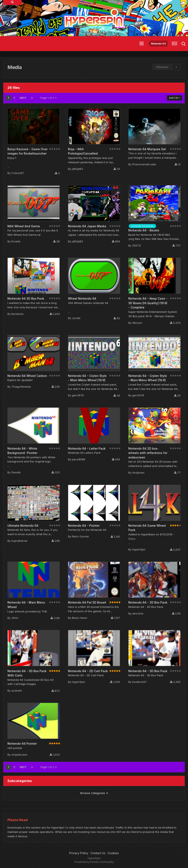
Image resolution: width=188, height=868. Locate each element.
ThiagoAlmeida (21, 387)
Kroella (16, 241)
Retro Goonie (80, 536)
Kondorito (17, 314)
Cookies (113, 853)
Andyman (138, 473)
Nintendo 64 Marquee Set (147, 149)
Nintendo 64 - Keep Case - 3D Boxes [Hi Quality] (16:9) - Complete (148, 303)
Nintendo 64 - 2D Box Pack (148, 602)
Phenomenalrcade (144, 164)
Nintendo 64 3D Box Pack (26, 298)
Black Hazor (80, 618)
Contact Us (98, 853)
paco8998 (79, 459)
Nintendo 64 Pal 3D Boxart (87, 602)
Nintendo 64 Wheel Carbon (27, 376)
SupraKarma (19, 541)
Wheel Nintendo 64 (82, 298)
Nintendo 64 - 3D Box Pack (148, 671)
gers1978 (78, 395)
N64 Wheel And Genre (24, 226)
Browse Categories (94, 793)
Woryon (137, 323)
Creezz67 (18, 173)
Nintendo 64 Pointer (22, 744)
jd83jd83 (77, 169)
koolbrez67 (139, 682)
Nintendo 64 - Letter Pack (87, 448)
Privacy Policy (79, 853)
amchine (138, 613)
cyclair (76, 318)
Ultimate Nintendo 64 (23, 526)
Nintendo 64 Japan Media (87, 226)
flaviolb (16, 472)
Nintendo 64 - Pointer (84, 526)
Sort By (175, 98)
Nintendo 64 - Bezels (144, 230)
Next (23, 98)
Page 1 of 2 (49, 98)
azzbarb (17, 691)
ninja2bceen (19, 755)
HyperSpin (139, 549)
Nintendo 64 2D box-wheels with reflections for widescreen (148, 453)
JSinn (15, 618)
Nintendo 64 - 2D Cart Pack (88, 671)
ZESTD (137, 245)
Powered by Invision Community (94, 862)
